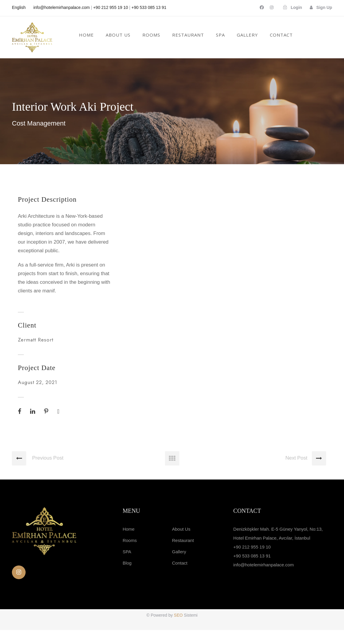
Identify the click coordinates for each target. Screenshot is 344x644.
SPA (220, 35)
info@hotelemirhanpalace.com (62, 7)
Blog (127, 577)
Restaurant (183, 554)
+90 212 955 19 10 (111, 7)
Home (86, 35)
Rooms (151, 35)
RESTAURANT (188, 35)
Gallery (179, 565)
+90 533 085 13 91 (149, 7)
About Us (118, 35)
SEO (179, 629)
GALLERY (247, 35)
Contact (281, 35)
